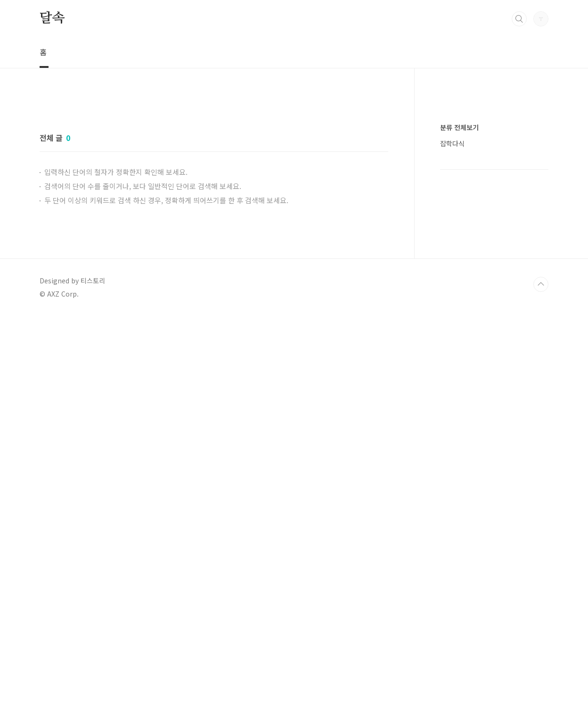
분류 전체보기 (459, 127)
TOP (541, 284)
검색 (519, 19)
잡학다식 (452, 143)
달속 (52, 18)
